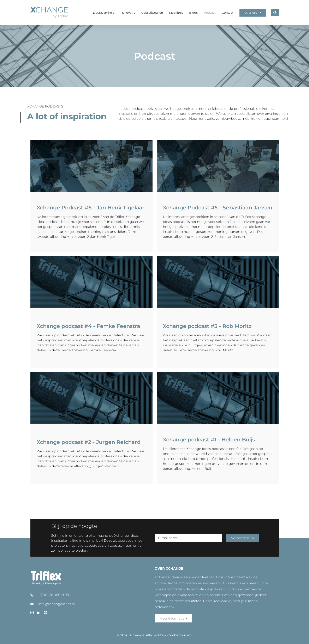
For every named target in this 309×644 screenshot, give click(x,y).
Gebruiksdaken (152, 13)
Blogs (193, 13)
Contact (228, 13)
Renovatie (128, 13)
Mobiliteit (176, 13)
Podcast (210, 13)
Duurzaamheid (104, 13)
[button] (275, 13)
